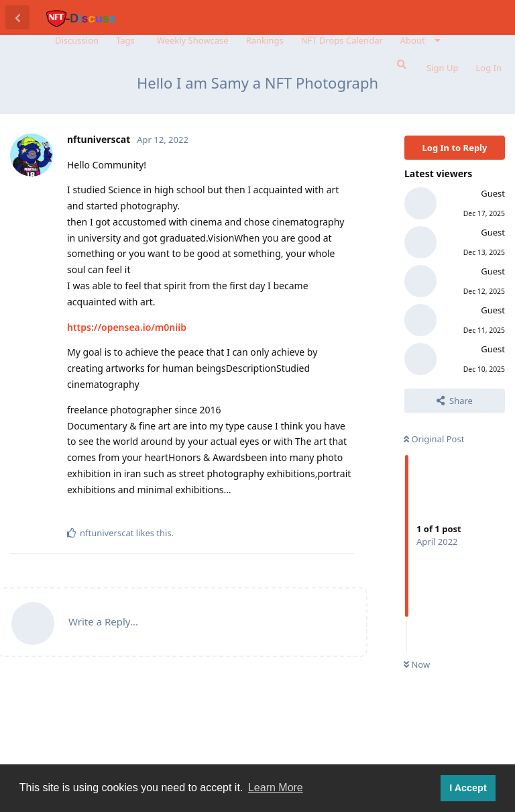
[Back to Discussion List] (17, 17)
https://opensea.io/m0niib (127, 327)
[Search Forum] (400, 64)
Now (417, 664)
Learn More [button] (276, 788)
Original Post (434, 439)
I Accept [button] (468, 788)
